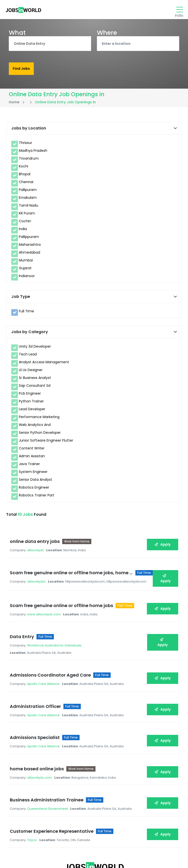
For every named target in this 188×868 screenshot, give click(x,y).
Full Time (26, 313)
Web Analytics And (35, 427)
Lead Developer (32, 411)
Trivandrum (29, 160)
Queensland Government (49, 771)
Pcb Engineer (30, 395)
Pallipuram (28, 192)
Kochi (23, 168)
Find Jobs (21, 70)
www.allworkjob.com (45, 602)
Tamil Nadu (29, 207)
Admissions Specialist (36, 708)
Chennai (26, 184)
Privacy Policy (15, 855)
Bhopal (25, 176)
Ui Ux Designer (31, 372)
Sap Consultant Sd (35, 387)
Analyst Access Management (44, 364)
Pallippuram (29, 239)
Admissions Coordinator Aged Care (52, 654)
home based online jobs (38, 735)
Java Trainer (29, 466)
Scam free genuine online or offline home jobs (63, 593)
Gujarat (25, 270)
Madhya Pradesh (33, 152)
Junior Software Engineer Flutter (46, 442)
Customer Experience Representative (53, 789)
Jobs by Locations (79, 855)
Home (14, 104)
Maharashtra (30, 246)
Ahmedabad (29, 254)
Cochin (25, 223)
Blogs (56, 853)
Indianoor (27, 278)
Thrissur (25, 145)
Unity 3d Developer (35, 348)
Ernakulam (28, 199)
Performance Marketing (39, 419)
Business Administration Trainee (48, 762)
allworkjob (37, 546)
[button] (175, 130)
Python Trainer (31, 403)
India (23, 231)
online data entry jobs (36, 537)
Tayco (33, 798)
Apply (161, 540)
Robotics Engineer (34, 489)
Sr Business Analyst (35, 380)
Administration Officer (37, 681)
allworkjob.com (41, 744)
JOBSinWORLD (151, 853)
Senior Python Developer (40, 434)
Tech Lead (28, 356)
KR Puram (27, 215)
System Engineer (33, 474)
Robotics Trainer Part (37, 497)
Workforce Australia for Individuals (56, 628)
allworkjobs (38, 573)
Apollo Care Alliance (45, 663)
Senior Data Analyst (35, 481)
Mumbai (26, 262)
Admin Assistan (32, 458)
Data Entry (23, 620)
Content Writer (32, 450)
